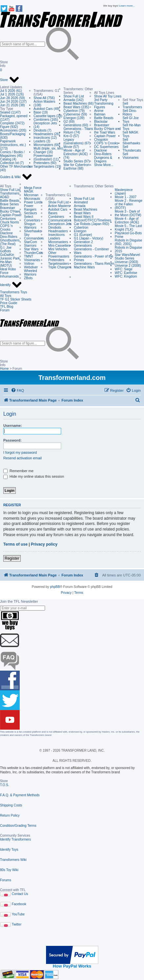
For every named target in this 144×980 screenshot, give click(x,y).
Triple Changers (58, 267)
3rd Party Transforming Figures (104, 104)
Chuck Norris (10, 222)
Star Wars (31, 249)
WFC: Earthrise (126, 273)
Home (4, 369)
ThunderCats (34, 253)
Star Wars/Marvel (127, 255)
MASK (29, 191)
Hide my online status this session (34, 476)
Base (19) (41, 112)
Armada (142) (73, 100)
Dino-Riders (103, 154)
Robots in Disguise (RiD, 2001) (128, 242)
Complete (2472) (12, 123)
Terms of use (15, 544)
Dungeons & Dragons (103, 159)
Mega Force (33, 188)
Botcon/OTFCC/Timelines (93, 220)
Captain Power (105, 136)
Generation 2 (84, 242)
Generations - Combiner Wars (92, 251)
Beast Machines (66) (79, 104)
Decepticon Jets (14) (45, 125)
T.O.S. (5, 785)
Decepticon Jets (58, 224)
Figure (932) (9, 127)
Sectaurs (30, 213)
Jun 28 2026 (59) (12, 98)
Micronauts (32, 199)
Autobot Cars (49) (47, 109)
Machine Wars (84, 267)
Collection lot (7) (12, 163)
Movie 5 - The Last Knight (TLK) (128, 228)
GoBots (5, 251)
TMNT (29, 256)
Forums (6, 880)
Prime (119, 237)
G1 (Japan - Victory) (89, 238)
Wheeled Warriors (30, 273)
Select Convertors (32, 219)
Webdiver (31, 267)
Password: (12, 440)
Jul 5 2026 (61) (11, 91)
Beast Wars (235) (76, 107)
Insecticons (55, 235)
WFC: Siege (124, 269)
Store (10, 80)
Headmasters (57, 231)
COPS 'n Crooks (106, 143)
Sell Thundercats (132, 149)
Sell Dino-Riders (130, 113)
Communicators (58, 220)
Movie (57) (71, 147)
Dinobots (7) (42, 130)
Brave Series (9, 204)
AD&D (5, 197)
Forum (5, 310)
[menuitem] (17, 390)
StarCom (30, 242)
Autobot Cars (56, 209)
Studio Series (124, 258)
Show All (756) (44, 98)
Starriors (30, 246)
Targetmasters (57, 264)
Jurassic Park (10, 258)
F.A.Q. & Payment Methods (20, 795)
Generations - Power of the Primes (94, 258)
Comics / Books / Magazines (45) (12, 154)
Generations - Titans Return (94, 264)
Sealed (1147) (10, 112)
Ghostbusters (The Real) (10, 242)
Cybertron (81, 228)
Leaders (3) (42, 141)
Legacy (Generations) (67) (77, 141)
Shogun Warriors (30, 226)
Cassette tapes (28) (48, 116)
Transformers (10, 193)
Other (51, 253)
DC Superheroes (106, 147)
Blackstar (101, 122)
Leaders (53, 238)
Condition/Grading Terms (18, 826)
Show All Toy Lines (108, 96)
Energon (80, 231)
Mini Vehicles (56, 249)
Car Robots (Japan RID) (92, 224)
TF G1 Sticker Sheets (16, 299)
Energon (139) (74, 118)
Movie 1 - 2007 (126, 197)
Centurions (8, 219)
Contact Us (20, 894)
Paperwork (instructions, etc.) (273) (13, 145)
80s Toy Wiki (9, 870)
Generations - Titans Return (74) (78, 131)
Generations (83, 246)
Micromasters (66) (47, 145)
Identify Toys (9, 850)
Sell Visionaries (131, 156)
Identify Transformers (15, 839)
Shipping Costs (11, 805)
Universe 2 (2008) (128, 266)
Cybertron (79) (74, 111)
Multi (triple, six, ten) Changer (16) (48, 150)
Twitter (17, 924)
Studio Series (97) (77, 161)
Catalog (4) (8, 159)
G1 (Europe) (83, 235)
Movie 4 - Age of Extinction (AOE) (127, 220)
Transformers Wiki (13, 860)
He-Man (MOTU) (6, 264)
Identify (11, 285)
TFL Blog (7, 307)
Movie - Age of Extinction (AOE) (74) (76, 154)
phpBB (55, 587)
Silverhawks (33, 231)
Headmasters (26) (47, 134)
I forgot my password (20, 452)
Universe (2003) (126, 262)
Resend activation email (23, 458)
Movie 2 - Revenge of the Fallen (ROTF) (129, 204)
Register (12, 558)
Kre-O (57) (71, 136)
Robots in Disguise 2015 (128, 249)
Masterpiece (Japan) (124, 192)
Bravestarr (102, 125)
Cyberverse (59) (75, 114)
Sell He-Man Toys (132, 127)
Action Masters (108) (44, 103)
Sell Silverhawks (131, 141)
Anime (99, 111)
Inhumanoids (9, 276)
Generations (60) (76, 125)
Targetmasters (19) (47, 167)
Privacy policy (44, 544)
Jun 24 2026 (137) (13, 102)
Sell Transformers (132, 105)
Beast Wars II (84, 217)
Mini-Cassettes (58, 246)
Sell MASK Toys (131, 134)
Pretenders (55, 260)
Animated (81, 202)
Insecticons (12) (45, 138)
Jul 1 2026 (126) (12, 94)
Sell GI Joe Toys (131, 120)
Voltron (29, 264)
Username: (13, 426)
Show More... (104, 165)
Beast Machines (86, 209)
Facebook (19, 904)
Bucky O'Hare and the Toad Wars (107, 131)
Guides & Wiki (16, 177)
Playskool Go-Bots (128, 233)
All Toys (6, 296)
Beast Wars (82, 213)
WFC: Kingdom (126, 276)
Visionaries (32, 260)
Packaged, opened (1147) (14, 118)
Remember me (18, 471)
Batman (100, 114)
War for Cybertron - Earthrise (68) (77, 167)
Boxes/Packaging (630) (13, 136)
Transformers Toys (13, 292)
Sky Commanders (34, 237)
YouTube (18, 914)
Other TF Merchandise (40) (16, 168)
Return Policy (10, 815)
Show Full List (74, 96)
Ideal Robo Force (8, 271)
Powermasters (57, 256)
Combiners (55, 217)
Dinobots (53, 228)
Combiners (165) (46, 120)
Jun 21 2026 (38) (12, 105)
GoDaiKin (7, 255)
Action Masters (58, 206)
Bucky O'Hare (10, 211)
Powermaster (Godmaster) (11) (46, 157)
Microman (31, 195)
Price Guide (9, 303)
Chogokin (101, 140)
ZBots (28, 278)
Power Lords (33, 202)
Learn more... (127, 6)
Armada (80, 206)
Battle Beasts (104, 118)
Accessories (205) (13, 130)
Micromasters (57, 242)
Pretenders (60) (45, 163)
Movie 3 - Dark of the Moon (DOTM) (128, 213)
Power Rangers (30, 208)
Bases (51, 213)
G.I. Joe (6, 248)
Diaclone (100, 150)
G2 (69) (69, 122)
